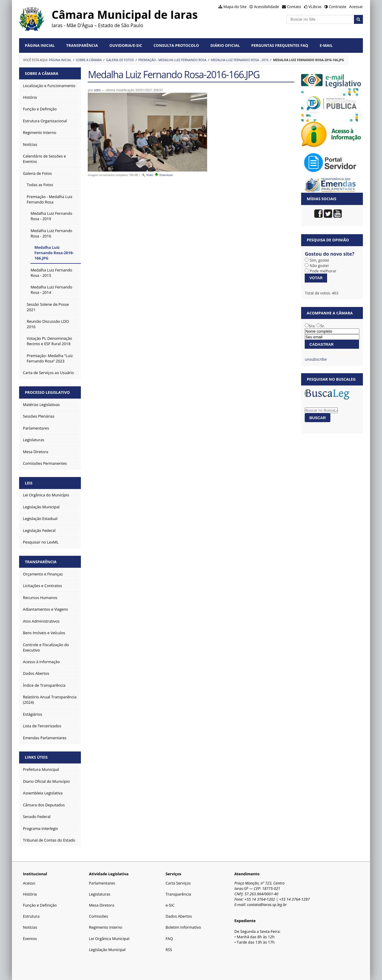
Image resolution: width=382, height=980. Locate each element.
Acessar (356, 7)
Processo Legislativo (47, 392)
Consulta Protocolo (176, 45)
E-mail (326, 45)
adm (97, 90)
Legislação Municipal (107, 950)
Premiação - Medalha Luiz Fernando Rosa (172, 60)
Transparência (82, 45)
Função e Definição (40, 905)
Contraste (338, 7)
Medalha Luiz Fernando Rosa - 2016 (240, 60)
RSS (169, 950)
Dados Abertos (179, 916)
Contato (294, 7)
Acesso (29, 883)
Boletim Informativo (183, 927)
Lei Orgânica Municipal (109, 939)
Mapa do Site (235, 7)
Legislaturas (100, 894)
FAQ (169, 939)
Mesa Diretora (102, 905)
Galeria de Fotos (120, 60)
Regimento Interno (106, 927)
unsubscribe (316, 359)
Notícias (30, 927)
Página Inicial (40, 45)
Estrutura (31, 916)
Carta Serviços (178, 883)
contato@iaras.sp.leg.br (267, 905)
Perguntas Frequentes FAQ (280, 45)
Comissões (98, 916)
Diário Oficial (225, 45)
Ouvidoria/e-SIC (126, 45)
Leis (29, 483)
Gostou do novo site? (329, 254)
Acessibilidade (267, 7)
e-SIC (170, 905)
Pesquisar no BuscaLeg (331, 379)
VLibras (315, 7)
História (30, 894)
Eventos (30, 939)
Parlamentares (102, 883)
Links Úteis (36, 757)
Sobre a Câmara (89, 60)
